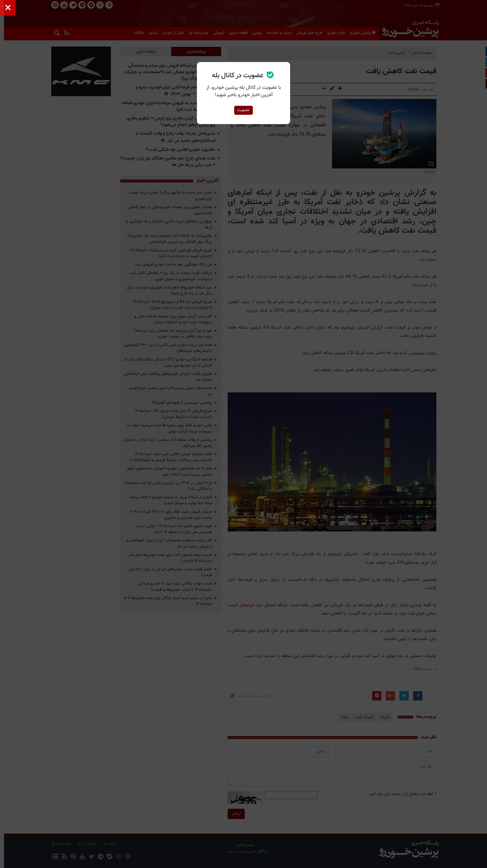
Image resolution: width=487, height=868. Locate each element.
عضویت (243, 110)
